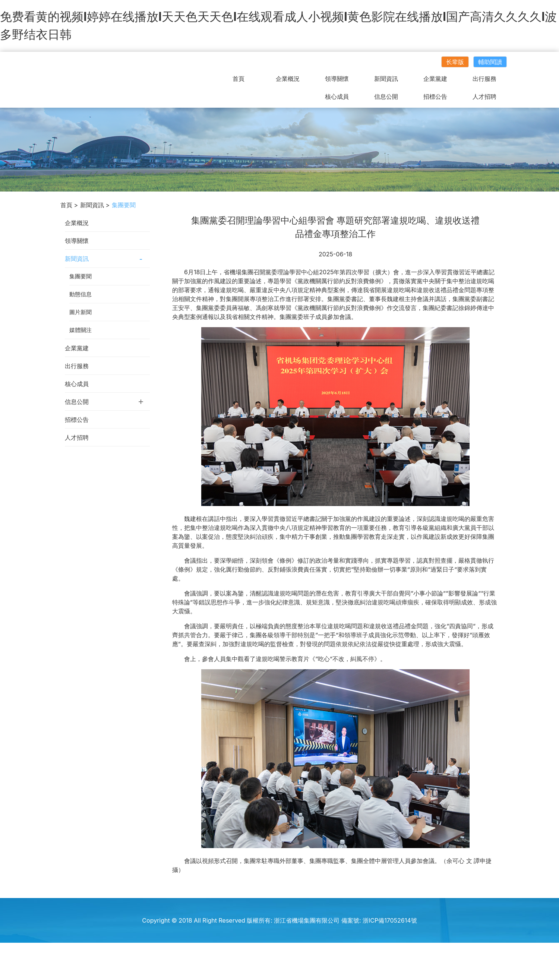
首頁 (239, 79)
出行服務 (484, 79)
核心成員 (337, 97)
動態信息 (80, 294)
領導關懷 (337, 79)
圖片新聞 (80, 312)
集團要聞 (80, 276)
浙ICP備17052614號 (390, 920)
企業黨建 (435, 79)
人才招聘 (484, 97)
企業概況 (288, 79)
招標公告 (435, 97)
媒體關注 (80, 330)
